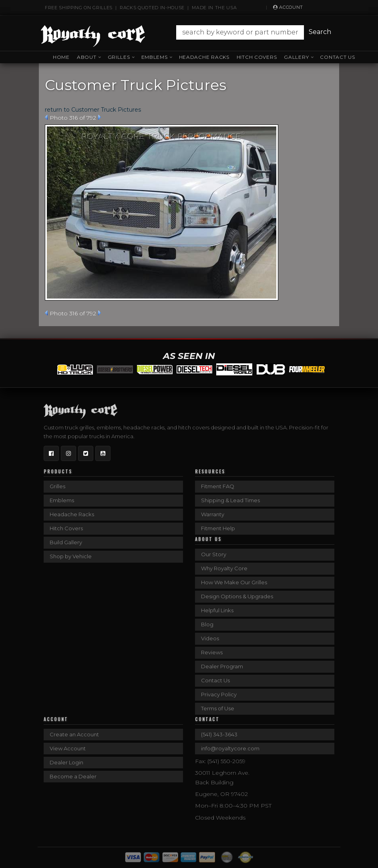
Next (100, 117)
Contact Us (337, 57)
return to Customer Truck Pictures (93, 110)
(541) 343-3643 (219, 734)
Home (61, 57)
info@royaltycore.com (230, 748)
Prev (46, 117)
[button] (252, 32)
